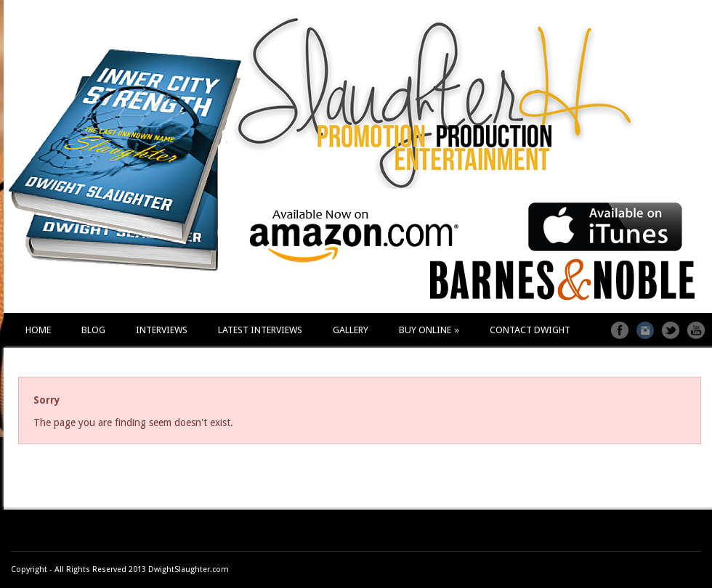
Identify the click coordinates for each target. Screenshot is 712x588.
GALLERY (351, 330)
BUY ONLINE (429, 330)
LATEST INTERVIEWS (260, 330)
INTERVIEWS (162, 330)
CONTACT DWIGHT (530, 330)
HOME (38, 330)
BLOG (93, 330)
